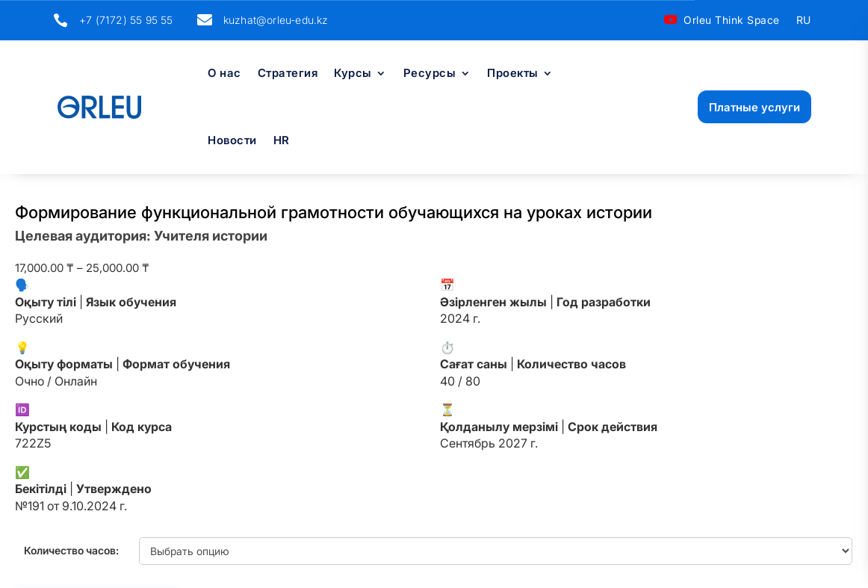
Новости (232, 141)
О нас (224, 74)
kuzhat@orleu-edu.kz (276, 20)
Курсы (353, 74)
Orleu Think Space (732, 20)
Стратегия (288, 74)
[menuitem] (804, 23)
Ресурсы (430, 74)
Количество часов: (71, 550)
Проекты (513, 74)
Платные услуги (754, 107)
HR (282, 141)
